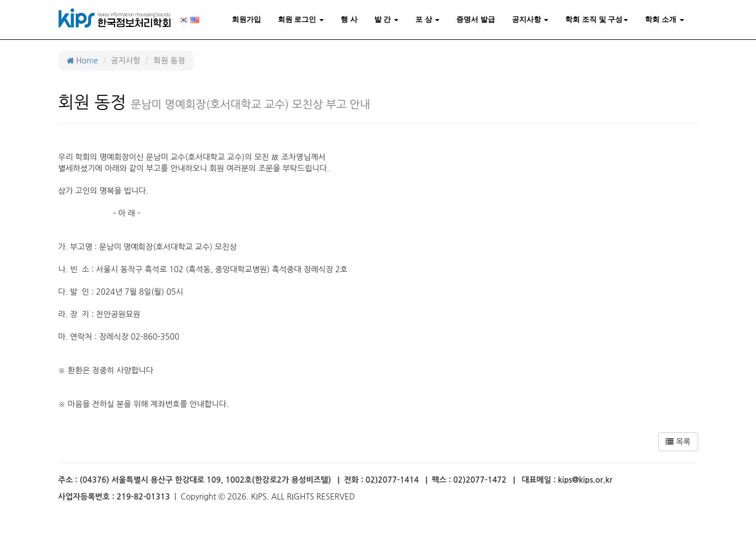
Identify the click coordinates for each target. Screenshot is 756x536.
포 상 (427, 19)
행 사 (349, 19)
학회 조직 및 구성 (597, 19)
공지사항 (530, 19)
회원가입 (246, 19)
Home (83, 61)
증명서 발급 (476, 19)
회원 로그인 (301, 19)
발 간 (386, 19)
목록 (678, 442)
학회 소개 (664, 19)
